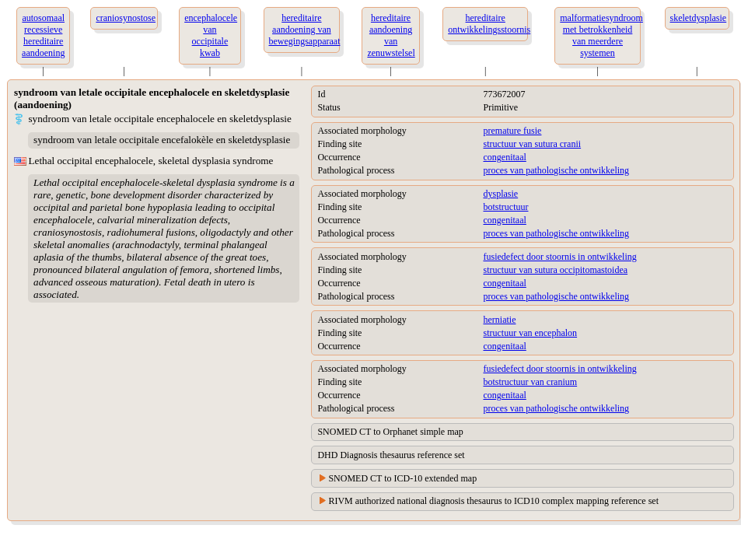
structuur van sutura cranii (532, 144)
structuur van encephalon (530, 333)
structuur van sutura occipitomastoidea (555, 270)
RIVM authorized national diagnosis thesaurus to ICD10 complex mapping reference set (493, 501)
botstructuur (505, 207)
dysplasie (500, 194)
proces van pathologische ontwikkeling (556, 170)
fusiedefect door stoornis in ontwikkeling (559, 257)
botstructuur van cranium (530, 382)
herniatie (499, 320)
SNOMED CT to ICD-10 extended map (402, 478)
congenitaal (504, 157)
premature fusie (512, 131)
